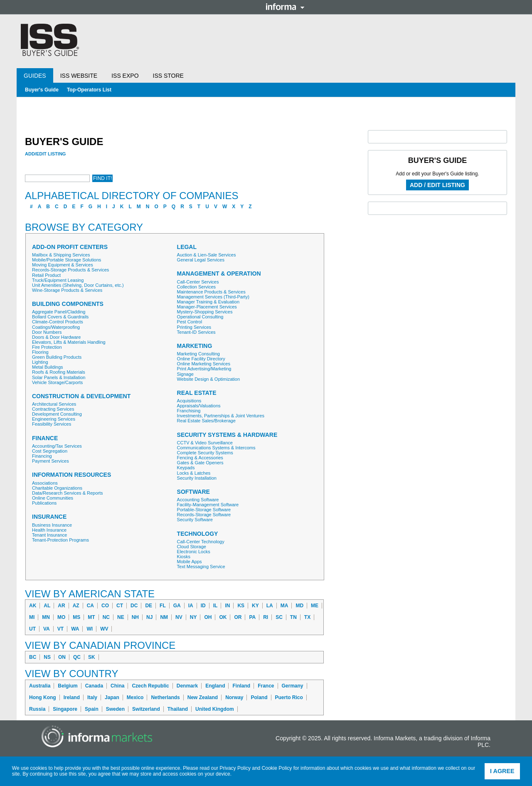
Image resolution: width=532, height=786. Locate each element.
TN (293, 617)
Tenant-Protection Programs (60, 540)
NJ (149, 617)
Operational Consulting (200, 317)
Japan (112, 697)
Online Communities (53, 498)
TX (307, 617)
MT (91, 617)
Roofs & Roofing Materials (59, 372)
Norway (234, 697)
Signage (185, 374)
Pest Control (190, 322)
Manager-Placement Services (207, 307)
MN (46, 617)
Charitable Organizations (57, 488)
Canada (94, 686)
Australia (40, 686)
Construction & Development (81, 396)
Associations (45, 483)
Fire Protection (47, 347)
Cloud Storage (192, 547)
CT (120, 606)
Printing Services (194, 327)
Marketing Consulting (198, 354)
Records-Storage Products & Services (70, 270)
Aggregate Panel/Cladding (59, 312)
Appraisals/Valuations (199, 406)
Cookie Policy (277, 768)
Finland (241, 686)
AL (47, 606)
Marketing (195, 346)
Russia (37, 709)
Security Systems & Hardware (227, 435)
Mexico (135, 697)
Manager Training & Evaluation (208, 302)
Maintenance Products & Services (211, 292)
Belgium (68, 686)
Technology (198, 534)
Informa (285, 7)
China (117, 686)
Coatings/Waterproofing (56, 327)
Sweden (115, 709)
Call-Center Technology (201, 542)
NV (179, 617)
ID (203, 606)
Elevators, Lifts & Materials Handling (69, 342)
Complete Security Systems (205, 453)
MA (284, 606)
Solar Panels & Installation (59, 377)
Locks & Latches (194, 473)
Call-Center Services (198, 282)
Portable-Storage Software (204, 510)
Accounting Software (198, 500)
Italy (92, 697)
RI (266, 617)
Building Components (68, 304)
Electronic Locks (194, 552)
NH (135, 617)
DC (134, 606)
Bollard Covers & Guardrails (60, 317)
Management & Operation (219, 274)
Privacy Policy (235, 768)
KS (241, 606)
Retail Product (46, 275)
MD (299, 606)
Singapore (65, 709)
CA (90, 606)
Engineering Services (54, 419)
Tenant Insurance (49, 535)
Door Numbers (47, 332)
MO (61, 617)
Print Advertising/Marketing (204, 369)
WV (104, 629)
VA (47, 629)
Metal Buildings (48, 367)
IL (216, 606)
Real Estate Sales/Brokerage (206, 421)
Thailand (178, 709)
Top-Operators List (89, 90)
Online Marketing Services (204, 364)
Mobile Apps (190, 562)
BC (33, 657)
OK (223, 617)
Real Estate (197, 393)
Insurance (49, 517)
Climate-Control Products (58, 322)
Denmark (187, 686)
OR (238, 617)
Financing (42, 456)
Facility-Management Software (208, 505)
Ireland (72, 697)
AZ (76, 606)
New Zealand (203, 697)
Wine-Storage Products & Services (67, 290)
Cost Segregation (50, 451)
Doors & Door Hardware (56, 337)
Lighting (40, 362)
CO (105, 606)
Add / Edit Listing (437, 185)
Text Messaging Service (201, 567)
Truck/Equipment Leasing (58, 280)
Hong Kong (43, 697)
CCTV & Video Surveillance (205, 443)
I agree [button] (502, 771)
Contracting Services (53, 409)
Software (193, 492)
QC (77, 657)
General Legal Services (201, 260)
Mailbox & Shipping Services (61, 255)
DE (149, 606)
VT (60, 629)
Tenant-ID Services (196, 332)
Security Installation (197, 478)
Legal (187, 247)
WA (75, 629)
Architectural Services (54, 404)
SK (92, 657)
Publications (44, 503)
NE (121, 617)
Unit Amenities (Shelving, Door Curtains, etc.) (78, 285)
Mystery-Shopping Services (205, 312)
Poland (259, 697)
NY (193, 617)
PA (252, 617)
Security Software (195, 520)
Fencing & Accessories (200, 458)
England (215, 686)
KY (255, 606)
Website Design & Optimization (208, 379)
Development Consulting (57, 414)
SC (279, 617)
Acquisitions (189, 401)
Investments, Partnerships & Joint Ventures (221, 416)
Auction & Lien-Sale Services (207, 255)
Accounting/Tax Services (57, 446)
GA (177, 606)
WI (90, 629)
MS (76, 617)
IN (227, 606)
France (266, 686)
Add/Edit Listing (45, 154)
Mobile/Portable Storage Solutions (66, 260)
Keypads (186, 468)
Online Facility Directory (201, 359)
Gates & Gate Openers (200, 463)
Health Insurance (49, 530)
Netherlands (165, 697)
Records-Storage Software (204, 515)
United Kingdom (215, 709)
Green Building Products (57, 357)
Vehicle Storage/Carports (57, 382)
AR (61, 606)
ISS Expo (125, 76)
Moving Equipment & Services (63, 265)
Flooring (40, 352)
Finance (45, 438)
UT (32, 629)
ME (315, 606)
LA (270, 606)
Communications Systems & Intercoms (216, 448)
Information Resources (71, 475)
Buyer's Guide (42, 90)
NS (47, 657)
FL (163, 606)
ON (62, 657)
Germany (293, 686)
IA (191, 606)
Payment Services (50, 461)
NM (164, 617)
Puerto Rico (289, 697)
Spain (92, 709)
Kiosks (184, 557)
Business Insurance (52, 525)
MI (32, 617)
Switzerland (146, 709)
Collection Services (197, 287)
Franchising (189, 411)
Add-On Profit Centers (70, 247)
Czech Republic (150, 686)
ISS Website (79, 76)
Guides (35, 76)
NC (106, 617)
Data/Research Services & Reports (68, 493)
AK (33, 606)
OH (208, 617)
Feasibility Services (52, 424)
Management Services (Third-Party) (213, 297)
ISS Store (168, 76)
